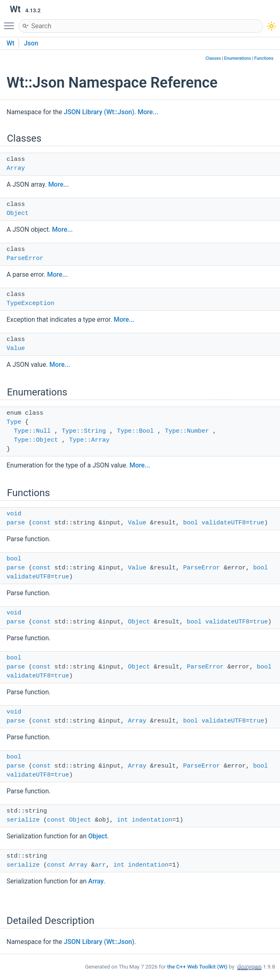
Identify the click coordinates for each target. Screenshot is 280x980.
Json (31, 43)
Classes (213, 58)
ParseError (25, 259)
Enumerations (237, 58)
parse (16, 523)
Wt (10, 43)
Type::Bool (135, 431)
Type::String (84, 431)
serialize (23, 820)
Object (18, 213)
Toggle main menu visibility (11, 22)
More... (148, 112)
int (122, 820)
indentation (152, 820)
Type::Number (187, 431)
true (257, 523)
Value (16, 349)
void (14, 514)
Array (16, 168)
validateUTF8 (224, 523)
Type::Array (89, 440)
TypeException (30, 304)
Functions (264, 58)
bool (190, 523)
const (41, 523)
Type (14, 422)
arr (100, 865)
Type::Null (32, 431)
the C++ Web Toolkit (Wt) (197, 967)
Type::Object (36, 440)
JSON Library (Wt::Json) (99, 112)
